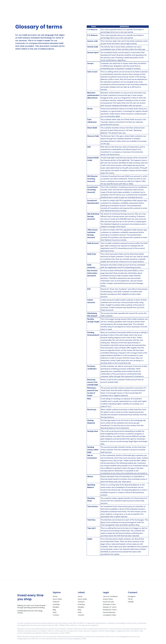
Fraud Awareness (109, 612)
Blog (54, 610)
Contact (56, 615)
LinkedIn (131, 602)
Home (55, 596)
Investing (56, 604)
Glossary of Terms (110, 607)
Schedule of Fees (109, 604)
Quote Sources (108, 602)
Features (56, 602)
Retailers (56, 607)
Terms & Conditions (110, 596)
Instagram (132, 596)
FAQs (55, 612)
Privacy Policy (108, 599)
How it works (57, 599)
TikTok (130, 599)
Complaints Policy (110, 615)
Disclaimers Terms (110, 610)
